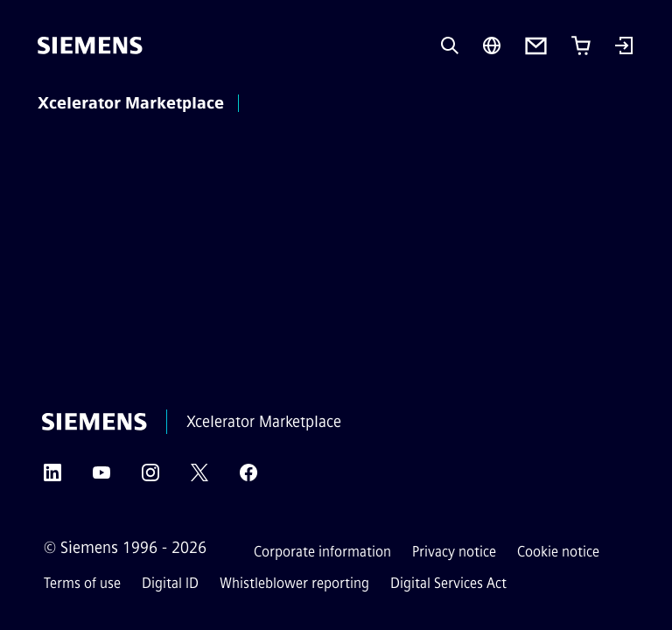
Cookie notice (558, 552)
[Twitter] (199, 478)
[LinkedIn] (52, 478)
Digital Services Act (448, 583)
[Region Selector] (492, 45)
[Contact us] (536, 46)
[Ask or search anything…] (450, 45)
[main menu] (272, 105)
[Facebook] (248, 478)
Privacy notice (454, 552)
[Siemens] (90, 45)
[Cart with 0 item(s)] (581, 45)
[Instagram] (150, 478)
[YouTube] (101, 478)
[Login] (624, 47)
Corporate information (322, 552)
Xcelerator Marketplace (131, 103)
